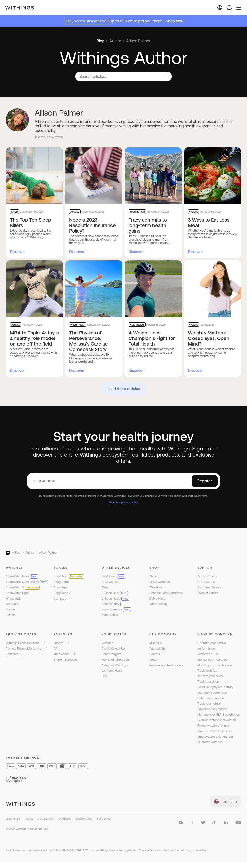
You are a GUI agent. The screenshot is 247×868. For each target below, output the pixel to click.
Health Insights (111, 654)
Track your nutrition (210, 703)
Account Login (207, 576)
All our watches (159, 582)
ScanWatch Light (17, 593)
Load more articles (124, 389)
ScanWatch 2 (23, 587)
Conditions (65, 819)
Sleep (105, 587)
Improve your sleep (210, 676)
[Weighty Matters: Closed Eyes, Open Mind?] (213, 289)
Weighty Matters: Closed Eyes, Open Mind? (209, 338)
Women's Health (112, 670)
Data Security (46, 819)
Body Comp (62, 582)
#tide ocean (62, 654)
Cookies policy (84, 819)
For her (10, 609)
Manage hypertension (212, 693)
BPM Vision (113, 576)
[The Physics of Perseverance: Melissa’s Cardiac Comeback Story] (94, 289)
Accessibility (157, 649)
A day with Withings (115, 665)
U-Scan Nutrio (115, 598)
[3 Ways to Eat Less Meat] (213, 176)
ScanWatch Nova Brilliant (27, 582)
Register (205, 481)
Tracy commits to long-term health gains (148, 225)
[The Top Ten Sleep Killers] (34, 176)
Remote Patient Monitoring (24, 649)
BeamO (111, 604)
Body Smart (62, 587)
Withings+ (108, 643)
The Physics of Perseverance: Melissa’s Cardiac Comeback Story (88, 341)
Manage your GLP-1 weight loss (218, 715)
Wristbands (14, 598)
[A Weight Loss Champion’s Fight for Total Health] (153, 289)
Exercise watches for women (217, 720)
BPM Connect (111, 582)
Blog (101, 41)
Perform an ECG (208, 654)
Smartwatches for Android (215, 737)
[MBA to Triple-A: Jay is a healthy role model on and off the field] (34, 289)
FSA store (156, 587)
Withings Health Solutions (23, 643)
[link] (226, 802)
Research (12, 654)
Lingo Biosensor (116, 609)
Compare (12, 604)
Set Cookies (104, 819)
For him (11, 615)
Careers (155, 654)
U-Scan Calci (115, 593)
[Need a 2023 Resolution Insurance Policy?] (94, 176)
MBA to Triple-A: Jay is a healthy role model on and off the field (34, 338)
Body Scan (69, 576)
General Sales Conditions (166, 593)
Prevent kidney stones (212, 709)
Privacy (29, 819)
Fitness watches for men (214, 726)
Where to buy (158, 604)
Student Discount (65, 660)
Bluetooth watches (210, 742)
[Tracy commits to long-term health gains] (153, 176)
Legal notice (13, 819)
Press (153, 660)
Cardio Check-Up (113, 649)
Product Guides (208, 593)
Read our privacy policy (124, 502)
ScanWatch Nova (22, 576)
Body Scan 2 (62, 593)
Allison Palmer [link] (138, 41)
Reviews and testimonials (166, 665)
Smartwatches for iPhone (214, 731)
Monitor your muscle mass (215, 665)
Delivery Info (157, 598)
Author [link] (115, 41)
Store (153, 576)
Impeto (58, 643)
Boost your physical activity (215, 687)
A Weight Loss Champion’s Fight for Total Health (152, 338)
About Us (155, 643)
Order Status (206, 582)
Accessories (110, 615)
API (56, 649)
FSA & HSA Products (116, 660)
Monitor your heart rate (213, 660)
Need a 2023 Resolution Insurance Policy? (93, 225)
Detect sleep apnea (211, 698)
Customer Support (210, 587)
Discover (17, 252)
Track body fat (207, 670)
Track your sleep (208, 682)
